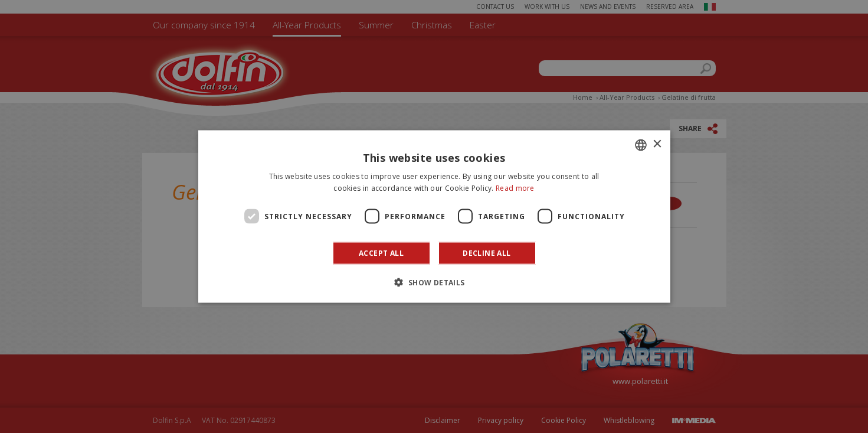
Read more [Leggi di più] (515, 188)
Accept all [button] (381, 253)
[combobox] (641, 145)
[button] (434, 282)
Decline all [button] (487, 253)
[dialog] (434, 216)
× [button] (657, 144)
